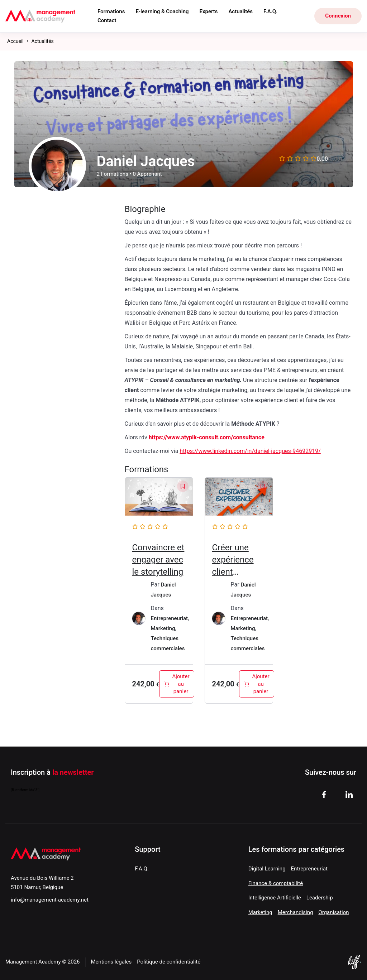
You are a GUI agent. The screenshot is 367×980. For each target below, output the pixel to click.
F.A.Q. (270, 11)
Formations (111, 11)
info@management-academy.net (50, 900)
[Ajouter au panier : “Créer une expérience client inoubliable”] (256, 684)
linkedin (349, 795)
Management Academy (41, 16)
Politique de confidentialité (169, 962)
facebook (324, 795)
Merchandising (295, 912)
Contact (107, 20)
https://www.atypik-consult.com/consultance (207, 437)
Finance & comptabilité (276, 883)
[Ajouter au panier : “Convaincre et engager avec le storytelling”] (177, 684)
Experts (209, 11)
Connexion (338, 16)
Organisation (333, 912)
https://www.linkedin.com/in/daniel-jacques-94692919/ (250, 451)
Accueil (15, 41)
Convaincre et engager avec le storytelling (158, 560)
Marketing (163, 628)
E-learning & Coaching (162, 11)
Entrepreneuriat (170, 618)
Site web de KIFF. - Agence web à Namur (354, 962)
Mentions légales (111, 962)
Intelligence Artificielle (275, 898)
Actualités (240, 11)
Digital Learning (267, 869)
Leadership (320, 898)
